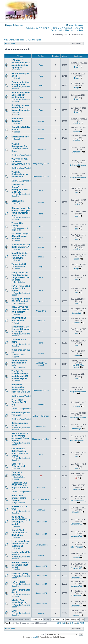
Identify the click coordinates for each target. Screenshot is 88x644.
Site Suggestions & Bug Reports (20, 229)
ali (41, 476)
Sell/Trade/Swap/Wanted (21, 155)
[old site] (55, 30)
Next (82, 623)
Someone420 (41, 522)
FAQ (70, 25)
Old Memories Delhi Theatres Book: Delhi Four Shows (20, 452)
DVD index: (30, 28)
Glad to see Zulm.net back (18, 465)
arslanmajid (41, 426)
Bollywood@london (41, 164)
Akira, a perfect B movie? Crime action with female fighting (20, 437)
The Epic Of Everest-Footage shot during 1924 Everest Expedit (20, 375)
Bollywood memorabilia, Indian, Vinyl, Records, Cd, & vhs (21, 388)
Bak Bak (17, 70)
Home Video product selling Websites (19, 498)
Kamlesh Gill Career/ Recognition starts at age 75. (21, 188)
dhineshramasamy (41, 499)
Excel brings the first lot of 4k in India (20, 363)
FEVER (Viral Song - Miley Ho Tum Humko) (21, 288)
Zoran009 (41, 321)
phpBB (35, 637)
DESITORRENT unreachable (19, 319)
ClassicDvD (41, 311)
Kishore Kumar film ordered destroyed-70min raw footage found (21, 212)
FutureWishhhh (41, 545)
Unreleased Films (20, 137)
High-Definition (19, 282)
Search (79, 25)
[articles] (62, 30)
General (17, 78)
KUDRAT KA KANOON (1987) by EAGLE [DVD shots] (21, 521)
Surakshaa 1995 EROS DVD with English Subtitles (20, 485)
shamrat (41, 404)
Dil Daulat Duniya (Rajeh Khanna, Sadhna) (20, 236)
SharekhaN (41, 150)
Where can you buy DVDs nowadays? (21, 246)
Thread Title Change (17, 225)
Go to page (61, 623)
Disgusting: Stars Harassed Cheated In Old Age (21, 329)
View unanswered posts (14, 40)
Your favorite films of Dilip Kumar (20, 83)
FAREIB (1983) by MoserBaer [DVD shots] (20, 565)
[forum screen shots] (75, 30)
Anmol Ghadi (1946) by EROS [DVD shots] (19, 533)
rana (41, 190)
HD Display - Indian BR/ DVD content (21, 300)
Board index (10, 44)
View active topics (33, 40)
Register (18, 25)
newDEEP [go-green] (41, 364)
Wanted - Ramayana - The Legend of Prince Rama (20, 148)
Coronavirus (18, 201)
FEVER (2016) (18, 582)
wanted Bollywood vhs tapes (21, 414)
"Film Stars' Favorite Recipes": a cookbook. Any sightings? (21, 64)
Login (8, 25)
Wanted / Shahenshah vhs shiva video (20, 174)
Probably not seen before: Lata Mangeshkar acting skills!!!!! (21, 109)
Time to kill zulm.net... (17, 474)
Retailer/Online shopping (18, 356)
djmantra (41, 487)
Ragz (41, 65)
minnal (41, 257)
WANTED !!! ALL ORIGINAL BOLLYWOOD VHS (21, 162)
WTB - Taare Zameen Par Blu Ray (19, 402)
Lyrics (15, 611)
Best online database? (17, 120)
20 (78, 623)
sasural (41, 613)
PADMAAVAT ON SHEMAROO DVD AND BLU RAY (20, 310)
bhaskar (41, 121)
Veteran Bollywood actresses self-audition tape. (21, 95)
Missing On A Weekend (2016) (19, 601)
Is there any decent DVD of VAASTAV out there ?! (21, 544)
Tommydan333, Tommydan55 (19, 265)
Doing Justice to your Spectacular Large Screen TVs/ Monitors (21, 276)
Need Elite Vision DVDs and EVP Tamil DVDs (20, 256)
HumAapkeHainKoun (41, 439)
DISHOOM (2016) (20, 574)
